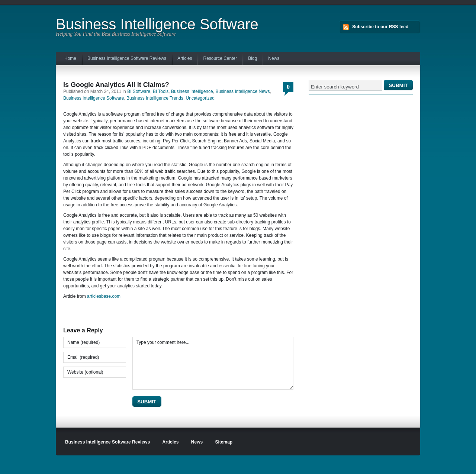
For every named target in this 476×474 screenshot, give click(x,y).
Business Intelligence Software (157, 24)
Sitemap (224, 442)
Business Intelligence (192, 91)
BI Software (139, 91)
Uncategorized (200, 98)
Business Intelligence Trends (155, 98)
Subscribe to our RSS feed (380, 27)
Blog (253, 58)
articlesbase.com (104, 296)
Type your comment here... (213, 363)
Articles (185, 58)
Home (70, 58)
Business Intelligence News (242, 91)
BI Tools (161, 91)
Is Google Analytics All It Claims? (116, 85)
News (274, 58)
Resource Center (220, 58)
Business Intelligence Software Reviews (127, 58)
